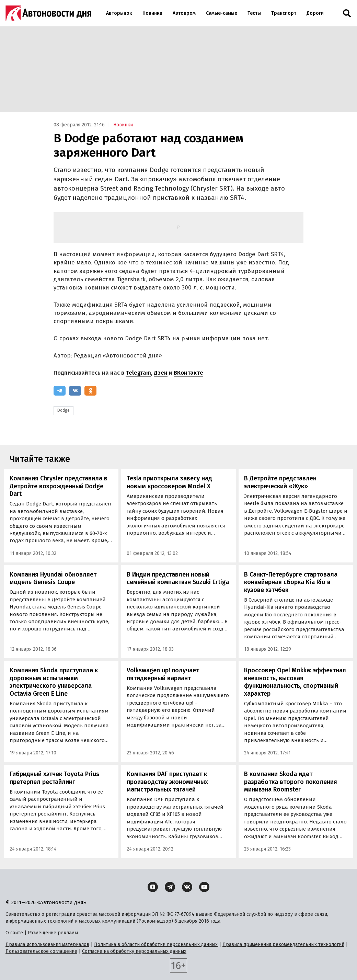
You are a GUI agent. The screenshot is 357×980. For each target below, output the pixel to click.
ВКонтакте (188, 373)
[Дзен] (153, 887)
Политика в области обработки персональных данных (156, 944)
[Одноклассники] (90, 391)
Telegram (138, 373)
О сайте (14, 933)
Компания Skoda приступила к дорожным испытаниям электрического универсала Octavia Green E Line (54, 682)
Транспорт (284, 13)
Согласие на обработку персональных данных (134, 951)
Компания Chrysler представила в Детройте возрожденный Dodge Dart (59, 486)
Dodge (64, 410)
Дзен (161, 373)
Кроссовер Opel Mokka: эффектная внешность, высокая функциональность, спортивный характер (295, 682)
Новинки (152, 13)
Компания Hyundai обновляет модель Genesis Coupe (53, 578)
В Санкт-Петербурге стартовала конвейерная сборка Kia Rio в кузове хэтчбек (291, 582)
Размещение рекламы (53, 933)
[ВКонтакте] (75, 391)
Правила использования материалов (47, 944)
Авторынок (119, 13)
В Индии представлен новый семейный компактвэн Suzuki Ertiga (178, 578)
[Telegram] (60, 391)
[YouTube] (204, 887)
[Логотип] (48, 13)
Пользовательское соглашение (41, 951)
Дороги (315, 13)
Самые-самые (222, 13)
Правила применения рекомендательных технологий (283, 944)
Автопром (184, 13)
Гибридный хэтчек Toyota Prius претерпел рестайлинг (54, 778)
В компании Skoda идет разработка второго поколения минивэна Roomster (291, 782)
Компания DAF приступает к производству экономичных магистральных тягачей (167, 782)
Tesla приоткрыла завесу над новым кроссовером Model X (169, 482)
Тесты (254, 13)
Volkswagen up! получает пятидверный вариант (163, 674)
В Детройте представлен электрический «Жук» (280, 482)
